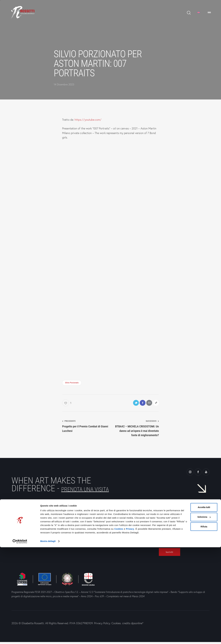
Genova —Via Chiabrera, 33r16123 (22, 529)
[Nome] (182, 524)
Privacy (131, 626)
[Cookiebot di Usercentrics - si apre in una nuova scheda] (20, 638)
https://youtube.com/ (88, 120)
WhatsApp (69, 541)
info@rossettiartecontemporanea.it (82, 525)
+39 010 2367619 (73, 533)
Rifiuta (187, 621)
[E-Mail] (182, 531)
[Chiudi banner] (216, 598)
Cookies (119, 626)
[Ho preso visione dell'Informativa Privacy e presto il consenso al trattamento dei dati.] (160, 537)
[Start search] (189, 13)
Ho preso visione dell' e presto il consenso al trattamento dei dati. (179, 542)
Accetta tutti (187, 601)
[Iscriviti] (171, 554)
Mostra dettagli (48, 638)
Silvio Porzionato (72, 383)
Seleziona (187, 611)
